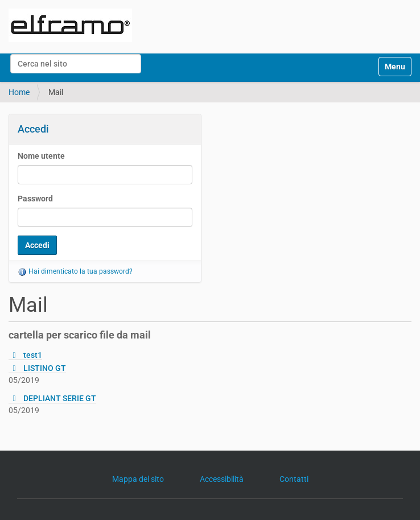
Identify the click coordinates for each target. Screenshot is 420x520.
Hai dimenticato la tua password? (75, 271)
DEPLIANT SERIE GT (60, 398)
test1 (33, 355)
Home (19, 92)
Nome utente (41, 156)
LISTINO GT (45, 368)
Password (35, 199)
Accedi (33, 129)
